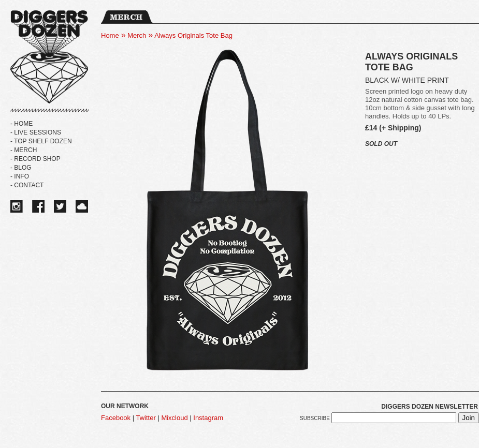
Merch (137, 35)
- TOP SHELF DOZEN (41, 141)
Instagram (208, 418)
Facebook (116, 418)
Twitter (146, 418)
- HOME (21, 124)
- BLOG (21, 168)
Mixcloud (174, 418)
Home (110, 35)
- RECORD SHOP (35, 159)
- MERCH (24, 150)
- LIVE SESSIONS (36, 132)
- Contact (27, 185)
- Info (20, 176)
